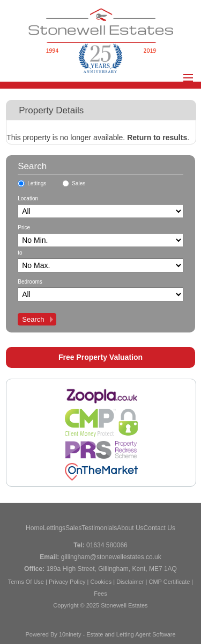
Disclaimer (130, 582)
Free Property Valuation (100, 357)
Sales (79, 183)
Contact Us (159, 528)
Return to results (157, 138)
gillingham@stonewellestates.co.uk (111, 557)
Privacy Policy (67, 582)
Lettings (37, 183)
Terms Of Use (26, 582)
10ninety (70, 634)
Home (34, 528)
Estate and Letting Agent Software (131, 634)
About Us (130, 528)
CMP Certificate (169, 582)
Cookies (101, 582)
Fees (100, 594)
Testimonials (99, 528)
